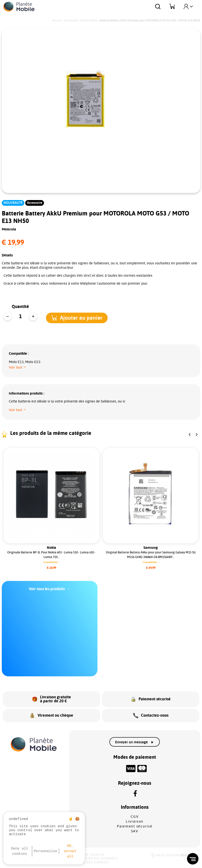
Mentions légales (87, 855)
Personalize (46, 851)
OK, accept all (70, 851)
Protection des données (94, 859)
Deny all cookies (20, 851)
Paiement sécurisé (135, 826)
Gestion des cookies (90, 862)
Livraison (135, 822)
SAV (135, 831)
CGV (135, 817)
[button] (82, 317)
